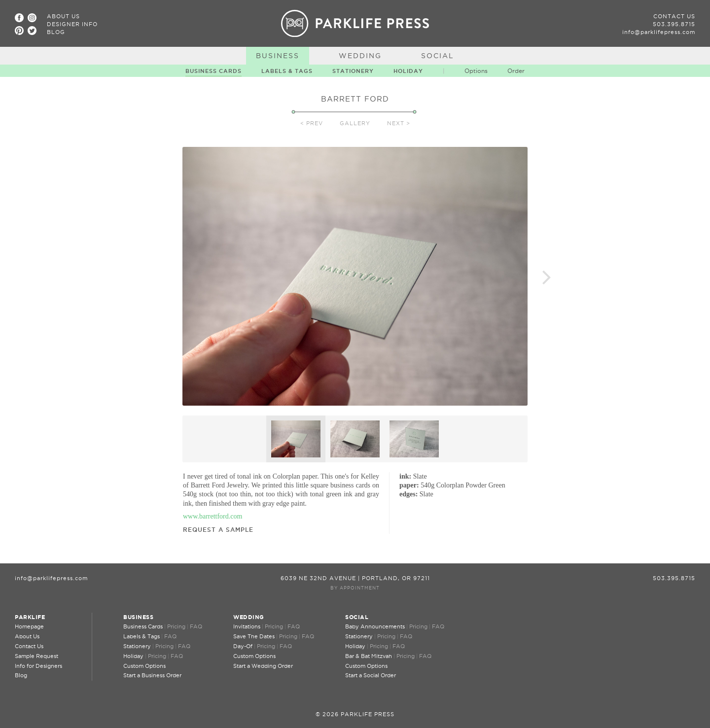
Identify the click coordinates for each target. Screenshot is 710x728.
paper (408, 485)
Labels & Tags (287, 71)
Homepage (29, 626)
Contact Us (674, 16)
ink (404, 476)
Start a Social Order (371, 675)
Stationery (353, 71)
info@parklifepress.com (659, 32)
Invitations (247, 626)
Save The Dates (254, 636)
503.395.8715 (674, 24)
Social (438, 56)
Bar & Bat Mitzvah (369, 656)
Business (278, 56)
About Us (63, 16)
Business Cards (213, 71)
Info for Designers (38, 666)
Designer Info (72, 24)
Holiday (408, 71)
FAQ (196, 626)
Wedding (360, 56)
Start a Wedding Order (263, 666)
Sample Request (36, 656)
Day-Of (243, 646)
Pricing (176, 626)
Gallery (355, 123)
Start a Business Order (152, 675)
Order (516, 71)
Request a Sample (218, 530)
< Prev (312, 123)
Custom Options (144, 666)
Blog (56, 32)
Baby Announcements (375, 626)
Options (476, 71)
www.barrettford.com (213, 516)
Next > (399, 123)
